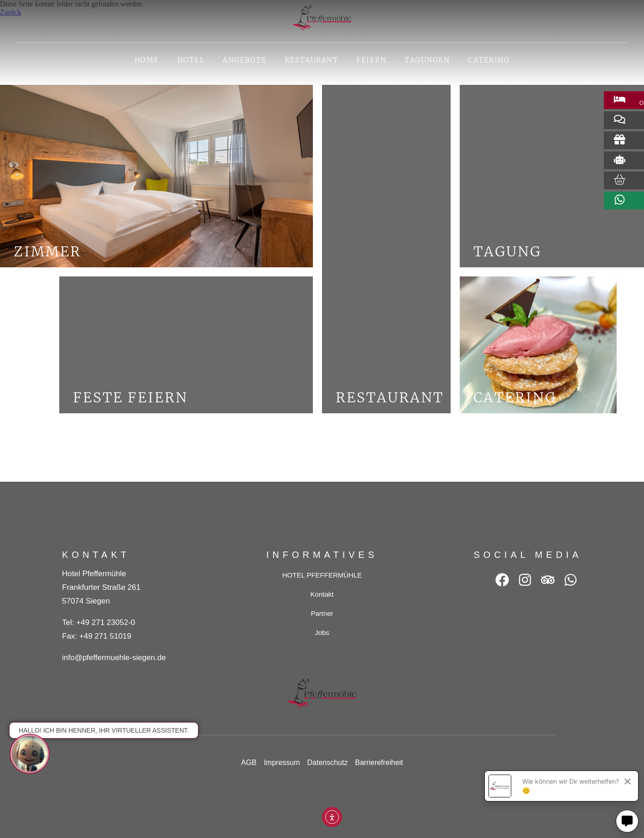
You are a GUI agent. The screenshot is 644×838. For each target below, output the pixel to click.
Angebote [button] (244, 60)
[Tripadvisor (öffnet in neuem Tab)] (548, 580)
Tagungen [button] (427, 60)
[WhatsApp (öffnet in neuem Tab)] (571, 580)
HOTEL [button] (191, 60)
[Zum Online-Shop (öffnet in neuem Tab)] (620, 180)
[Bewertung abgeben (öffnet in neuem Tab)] (620, 119)
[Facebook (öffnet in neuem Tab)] (502, 580)
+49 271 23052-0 (106, 622)
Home (147, 60)
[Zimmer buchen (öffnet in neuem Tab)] (620, 99)
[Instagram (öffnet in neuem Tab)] (525, 580)
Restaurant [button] (311, 60)
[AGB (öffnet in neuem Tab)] (249, 763)
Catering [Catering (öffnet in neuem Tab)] (493, 62)
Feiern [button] (371, 60)
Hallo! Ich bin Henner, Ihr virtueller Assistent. (104, 730)
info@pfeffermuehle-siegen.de (114, 658)
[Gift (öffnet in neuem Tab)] (620, 139)
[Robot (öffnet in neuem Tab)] (620, 159)
